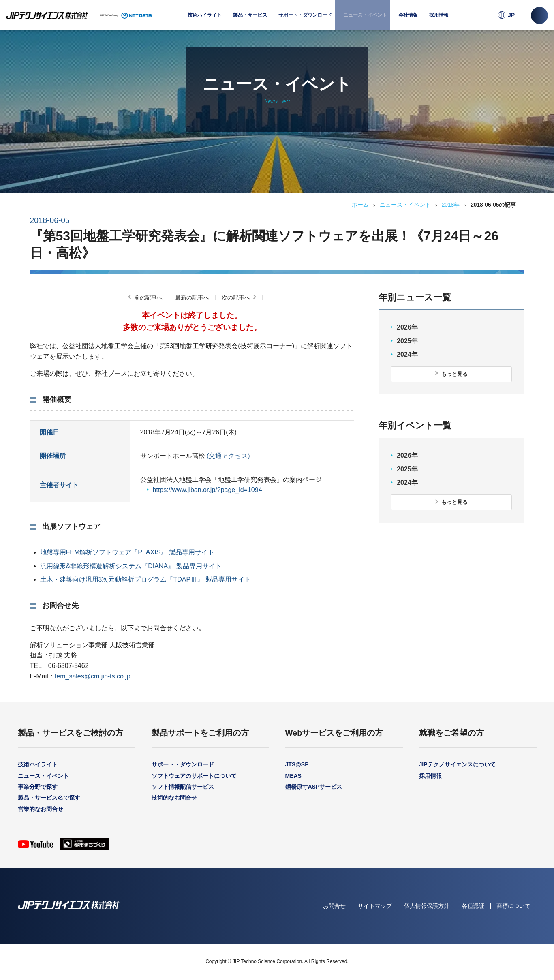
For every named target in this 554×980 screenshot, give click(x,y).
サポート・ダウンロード (183, 764)
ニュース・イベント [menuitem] (365, 15)
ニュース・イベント (405, 205)
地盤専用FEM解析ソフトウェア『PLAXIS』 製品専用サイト (127, 552)
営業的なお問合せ (41, 809)
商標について (513, 906)
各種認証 (473, 906)
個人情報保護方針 (427, 906)
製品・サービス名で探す (49, 798)
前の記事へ (148, 297)
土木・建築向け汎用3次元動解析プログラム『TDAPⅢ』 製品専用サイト (145, 579)
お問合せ (334, 906)
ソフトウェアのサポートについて (194, 776)
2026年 (407, 327)
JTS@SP (297, 764)
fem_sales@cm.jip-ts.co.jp (93, 676)
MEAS (293, 776)
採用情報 (430, 776)
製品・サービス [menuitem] (250, 21)
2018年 (451, 205)
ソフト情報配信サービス (183, 787)
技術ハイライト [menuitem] (205, 15)
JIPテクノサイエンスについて (457, 764)
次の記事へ (236, 297)
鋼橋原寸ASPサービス (314, 787)
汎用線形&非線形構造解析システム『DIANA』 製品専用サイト (131, 566)
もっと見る (455, 374)
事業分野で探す (38, 787)
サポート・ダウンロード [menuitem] (305, 21)
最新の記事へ (192, 297)
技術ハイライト (38, 764)
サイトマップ (375, 906)
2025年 (407, 341)
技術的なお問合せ (174, 798)
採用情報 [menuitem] (439, 15)
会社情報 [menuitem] (408, 21)
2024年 (407, 354)
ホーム (360, 205)
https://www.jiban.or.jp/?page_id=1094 (207, 490)
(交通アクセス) (228, 456)
